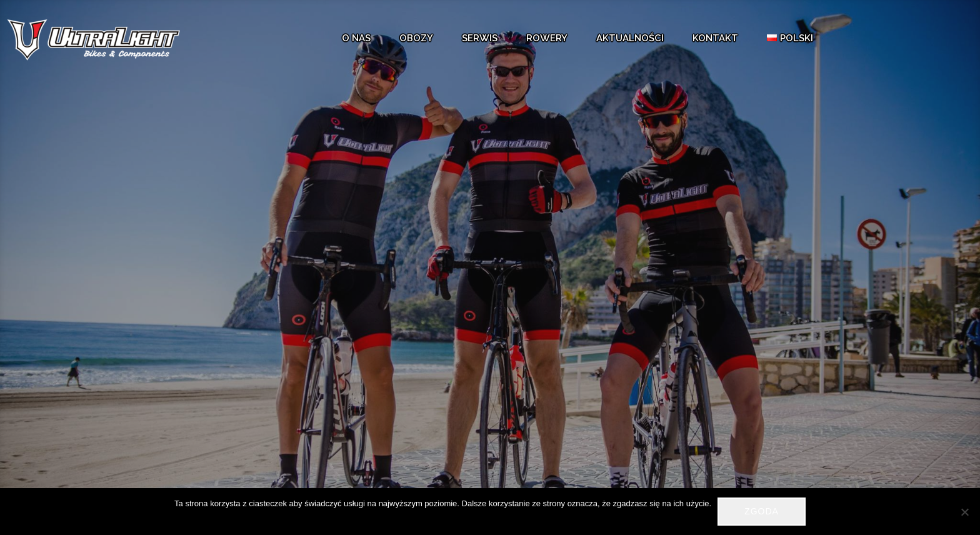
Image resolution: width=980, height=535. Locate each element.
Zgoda (762, 511)
